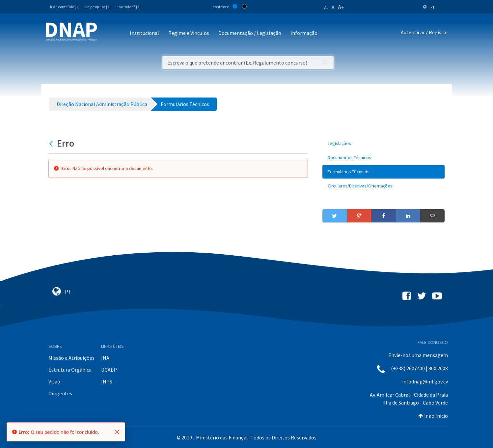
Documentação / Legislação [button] (250, 33)
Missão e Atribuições (71, 358)
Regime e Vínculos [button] (189, 33)
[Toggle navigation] (107, 33)
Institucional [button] (144, 33)
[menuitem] (384, 143)
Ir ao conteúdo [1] (65, 7)
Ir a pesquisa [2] (97, 7)
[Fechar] (117, 432)
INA (105, 358)
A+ (341, 7)
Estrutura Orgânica (70, 370)
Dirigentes (60, 393)
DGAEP (109, 370)
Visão (54, 381)
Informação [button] (304, 33)
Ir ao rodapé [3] (128, 7)
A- (326, 8)
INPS (107, 381)
